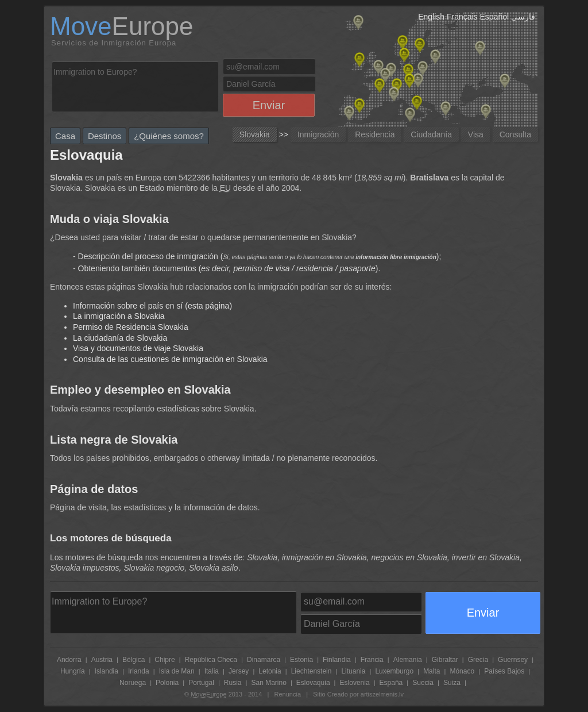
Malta (432, 671)
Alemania (408, 660)
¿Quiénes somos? (169, 136)
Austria (102, 660)
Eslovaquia (313, 683)
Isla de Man (177, 671)
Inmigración (318, 134)
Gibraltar (445, 660)
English (431, 17)
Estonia (301, 660)
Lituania (353, 671)
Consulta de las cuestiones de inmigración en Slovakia (170, 359)
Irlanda (139, 671)
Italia (212, 671)
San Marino (268, 683)
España (391, 683)
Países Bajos (504, 671)
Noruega (133, 683)
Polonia (167, 683)
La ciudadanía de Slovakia (120, 338)
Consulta (515, 134)
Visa (476, 134)
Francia (372, 660)
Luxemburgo (394, 671)
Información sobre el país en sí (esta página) (152, 306)
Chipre (165, 660)
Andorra (69, 660)
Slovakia (255, 134)
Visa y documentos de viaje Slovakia (138, 348)
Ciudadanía (431, 134)
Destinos (105, 136)
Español (495, 17)
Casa (65, 136)
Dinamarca (264, 660)
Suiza (452, 683)
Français (462, 17)
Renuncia (288, 694)
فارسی (523, 17)
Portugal (201, 683)
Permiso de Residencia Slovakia (131, 327)
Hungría (73, 671)
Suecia (423, 683)
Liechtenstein (312, 671)
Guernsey (513, 660)
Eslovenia (355, 683)
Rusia (233, 683)
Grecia (478, 660)
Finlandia (337, 660)
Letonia (270, 671)
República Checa (211, 660)
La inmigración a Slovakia (119, 316)
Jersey (239, 671)
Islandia (107, 671)
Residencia (375, 134)
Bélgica (134, 660)
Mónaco (462, 671)
